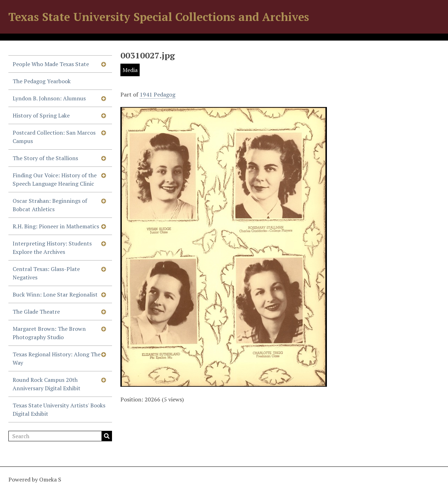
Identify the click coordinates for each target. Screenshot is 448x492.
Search (107, 436)
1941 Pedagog (157, 94)
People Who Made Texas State (51, 64)
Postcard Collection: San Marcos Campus (54, 137)
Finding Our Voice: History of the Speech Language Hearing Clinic (55, 179)
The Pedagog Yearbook (42, 81)
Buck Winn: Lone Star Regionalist (55, 294)
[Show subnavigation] (104, 64)
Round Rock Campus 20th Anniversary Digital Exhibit (47, 384)
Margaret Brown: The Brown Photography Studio (49, 333)
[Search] (60, 436)
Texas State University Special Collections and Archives (159, 17)
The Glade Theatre (36, 312)
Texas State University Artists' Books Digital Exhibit (59, 409)
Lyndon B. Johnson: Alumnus (49, 98)
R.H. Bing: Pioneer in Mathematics (56, 226)
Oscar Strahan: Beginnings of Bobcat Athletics (50, 205)
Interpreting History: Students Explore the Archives (52, 248)
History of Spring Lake (41, 115)
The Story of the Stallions (45, 158)
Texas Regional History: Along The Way (57, 358)
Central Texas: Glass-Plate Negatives (46, 273)
